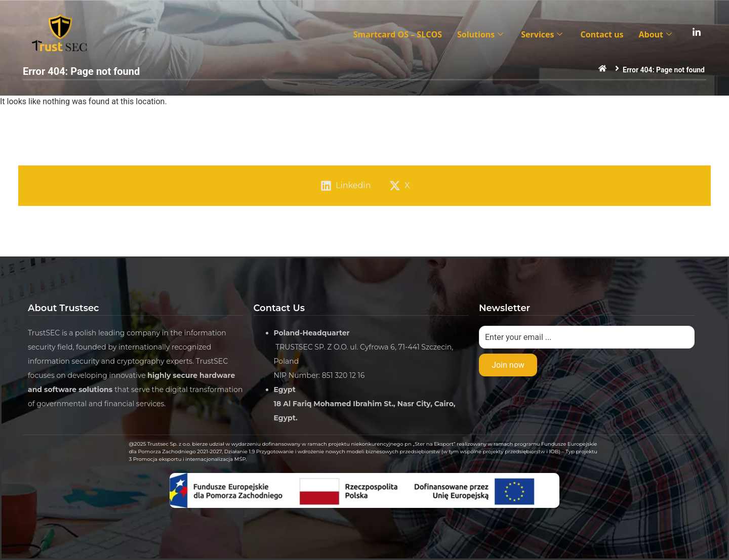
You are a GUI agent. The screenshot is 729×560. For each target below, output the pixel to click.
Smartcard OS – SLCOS (398, 34)
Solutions (481, 34)
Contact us (602, 34)
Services (543, 34)
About (656, 34)
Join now (508, 365)
